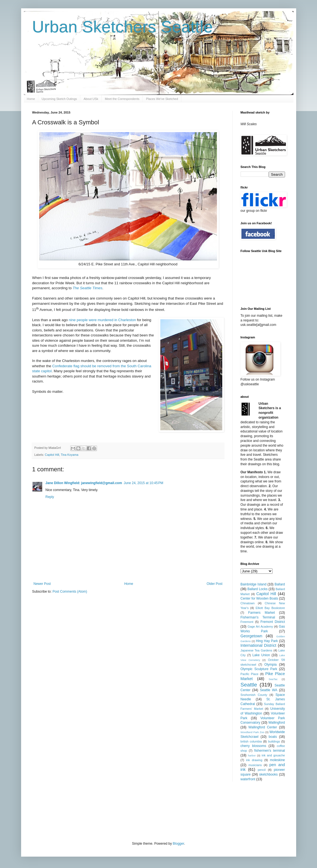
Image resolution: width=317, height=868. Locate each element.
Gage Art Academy (260, 627)
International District (259, 645)
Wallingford (277, 723)
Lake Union (261, 655)
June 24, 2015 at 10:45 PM (143, 483)
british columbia (251, 741)
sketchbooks (269, 774)
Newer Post (42, 584)
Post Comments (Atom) (70, 592)
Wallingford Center (263, 727)
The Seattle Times (87, 288)
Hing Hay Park (267, 641)
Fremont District (273, 622)
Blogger (179, 844)
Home (31, 99)
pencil (262, 770)
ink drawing (254, 760)
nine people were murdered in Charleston (102, 320)
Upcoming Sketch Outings (59, 99)
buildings (274, 741)
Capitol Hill (52, 455)
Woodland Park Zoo (253, 732)
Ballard (280, 584)
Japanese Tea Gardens (256, 650)
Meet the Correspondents (122, 99)
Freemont (247, 622)
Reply (50, 497)
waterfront (248, 779)
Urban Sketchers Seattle (123, 27)
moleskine (277, 760)
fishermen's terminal (269, 751)
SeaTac (273, 679)
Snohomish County (254, 695)
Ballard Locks (258, 589)
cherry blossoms (254, 746)
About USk (91, 99)
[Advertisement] (133, 811)
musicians (255, 765)
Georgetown (251, 636)
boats (273, 737)
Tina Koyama (70, 455)
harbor (252, 755)
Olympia (271, 665)
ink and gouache (273, 755)
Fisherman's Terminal (258, 617)
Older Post (215, 584)
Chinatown (248, 603)
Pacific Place (250, 674)
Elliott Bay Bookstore (270, 608)
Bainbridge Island (254, 584)
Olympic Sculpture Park (259, 669)
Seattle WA (269, 690)
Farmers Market (261, 613)
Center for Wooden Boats (259, 598)
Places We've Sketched (162, 99)
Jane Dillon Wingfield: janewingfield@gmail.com (84, 483)
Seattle (249, 685)
